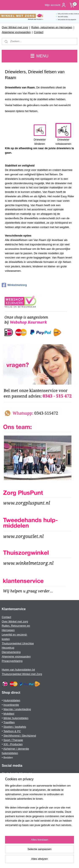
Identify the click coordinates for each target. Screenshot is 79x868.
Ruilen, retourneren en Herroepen (52, 27)
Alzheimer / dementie (16, 749)
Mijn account (56, 5)
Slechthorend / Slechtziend (20, 736)
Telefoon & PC (12, 731)
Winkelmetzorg (14, 285)
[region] (39, 807)
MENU (39, 56)
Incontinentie (11, 705)
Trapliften (9, 722)
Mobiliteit (9, 714)
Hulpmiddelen (12, 700)
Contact (39, 32)
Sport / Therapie (13, 740)
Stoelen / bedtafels (15, 727)
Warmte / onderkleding (17, 709)
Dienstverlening (11, 652)
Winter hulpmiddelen (16, 718)
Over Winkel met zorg (15, 27)
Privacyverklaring (12, 661)
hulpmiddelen (10, 753)
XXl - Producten (13, 744)
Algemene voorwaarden (16, 32)
